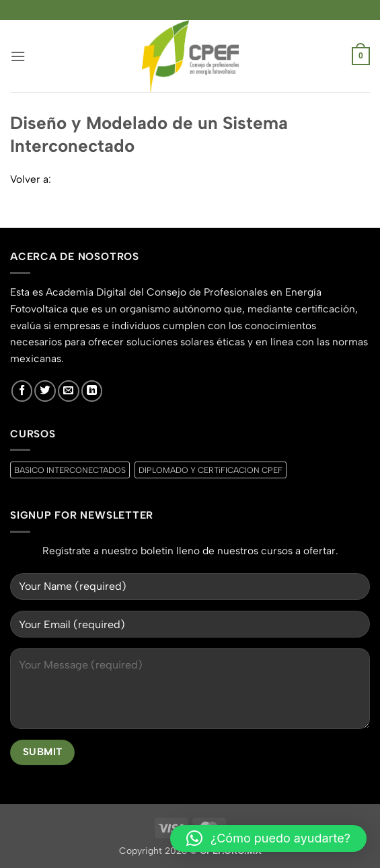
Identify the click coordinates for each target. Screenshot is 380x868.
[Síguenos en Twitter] (45, 391)
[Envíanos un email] (69, 391)
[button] (18, 56)
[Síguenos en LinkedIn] (92, 391)
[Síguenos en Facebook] (22, 391)
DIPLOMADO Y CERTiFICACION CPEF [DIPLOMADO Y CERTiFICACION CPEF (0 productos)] (211, 470)
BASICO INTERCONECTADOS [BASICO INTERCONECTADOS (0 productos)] (70, 470)
